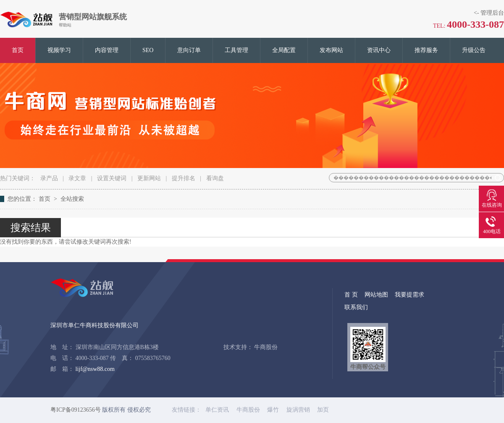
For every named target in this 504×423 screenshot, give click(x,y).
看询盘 (215, 178)
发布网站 (331, 50)
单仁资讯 (218, 410)
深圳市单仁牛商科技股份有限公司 (94, 325)
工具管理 (236, 50)
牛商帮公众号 (368, 348)
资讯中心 (379, 50)
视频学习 (59, 50)
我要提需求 (409, 295)
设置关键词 (112, 178)
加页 (323, 410)
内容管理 (107, 50)
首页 (18, 50)
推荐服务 (426, 50)
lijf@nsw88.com (95, 369)
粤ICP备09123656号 (76, 410)
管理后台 (492, 13)
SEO (148, 50)
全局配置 (284, 50)
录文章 (77, 178)
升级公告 (474, 50)
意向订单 (189, 50)
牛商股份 (266, 347)
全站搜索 (72, 199)
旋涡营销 (299, 410)
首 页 (351, 295)
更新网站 (149, 178)
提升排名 (184, 178)
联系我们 (356, 307)
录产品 (49, 178)
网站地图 (376, 295)
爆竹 (274, 410)
